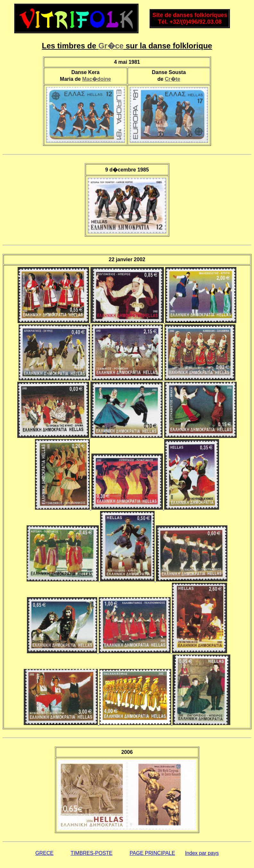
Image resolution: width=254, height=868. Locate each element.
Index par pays (202, 853)
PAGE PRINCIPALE (152, 853)
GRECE (44, 853)
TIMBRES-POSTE (92, 853)
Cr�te (173, 79)
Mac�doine (97, 79)
